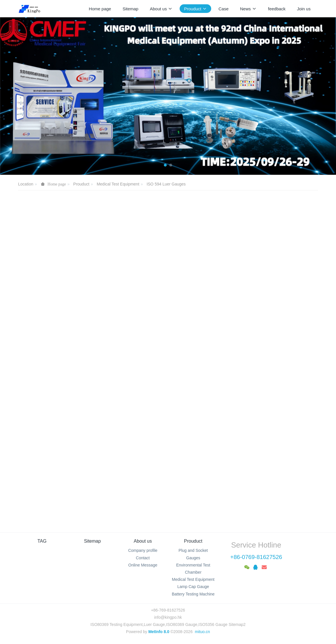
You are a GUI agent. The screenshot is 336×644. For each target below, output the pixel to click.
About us (143, 541)
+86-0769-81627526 (256, 557)
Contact (143, 558)
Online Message (143, 565)
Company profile (143, 550)
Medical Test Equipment (118, 184)
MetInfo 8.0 (159, 632)
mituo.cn (202, 632)
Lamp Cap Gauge (193, 587)
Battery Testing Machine (193, 594)
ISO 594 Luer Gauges (166, 184)
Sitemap (93, 541)
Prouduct (81, 184)
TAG (42, 541)
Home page (100, 9)
